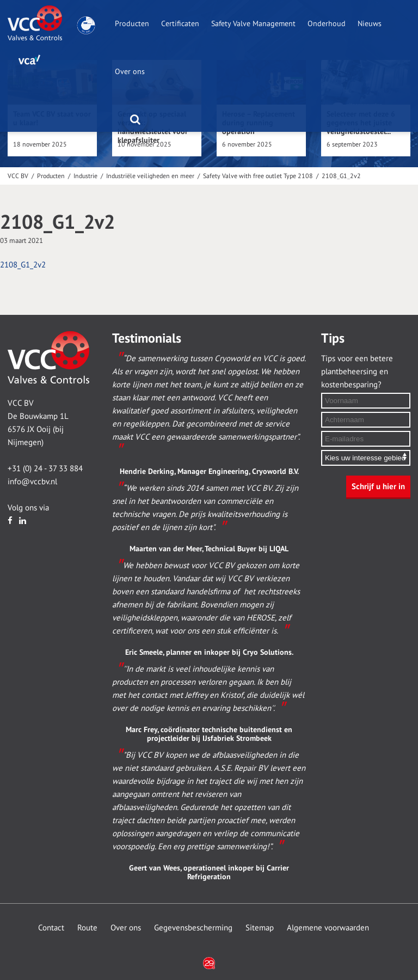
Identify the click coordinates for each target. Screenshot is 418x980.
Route (87, 928)
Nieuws (370, 24)
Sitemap (260, 928)
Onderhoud (327, 24)
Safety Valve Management (253, 24)
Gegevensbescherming (193, 928)
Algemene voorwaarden (328, 928)
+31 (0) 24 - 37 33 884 (45, 468)
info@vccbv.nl (32, 482)
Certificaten (180, 24)
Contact (51, 928)
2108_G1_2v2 (23, 265)
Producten (132, 24)
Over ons (130, 72)
